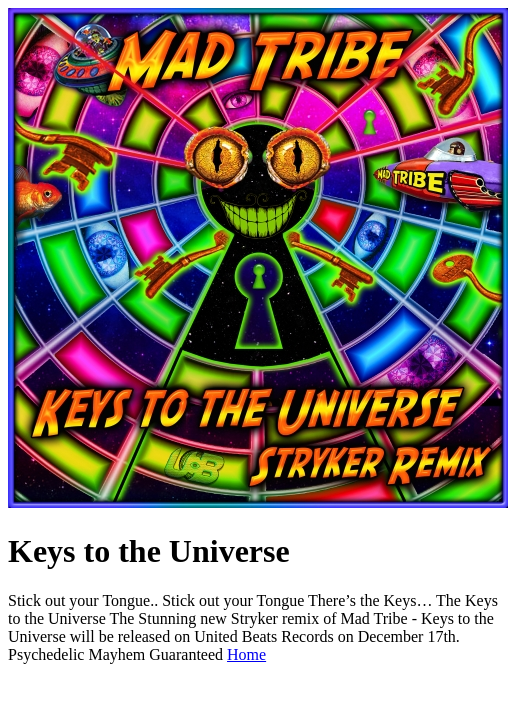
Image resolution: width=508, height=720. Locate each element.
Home (246, 654)
